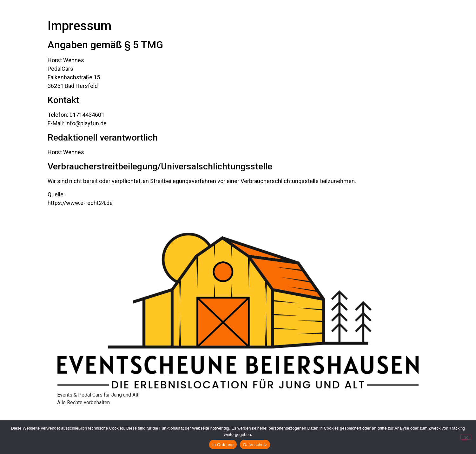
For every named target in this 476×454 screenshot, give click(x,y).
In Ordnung (223, 445)
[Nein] (466, 437)
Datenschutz (255, 445)
